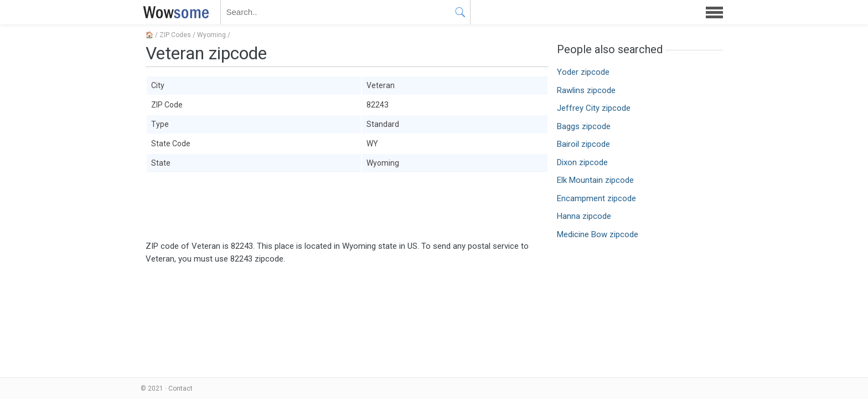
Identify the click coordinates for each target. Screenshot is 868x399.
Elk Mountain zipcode (595, 180)
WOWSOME (174, 12)
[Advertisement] (347, 207)
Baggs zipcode (584, 126)
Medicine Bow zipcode (598, 234)
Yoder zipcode (583, 72)
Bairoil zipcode (583, 144)
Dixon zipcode (582, 162)
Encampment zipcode (596, 198)
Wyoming (211, 35)
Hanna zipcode (584, 216)
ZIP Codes (175, 35)
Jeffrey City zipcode (594, 108)
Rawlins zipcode (586, 90)
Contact (180, 388)
